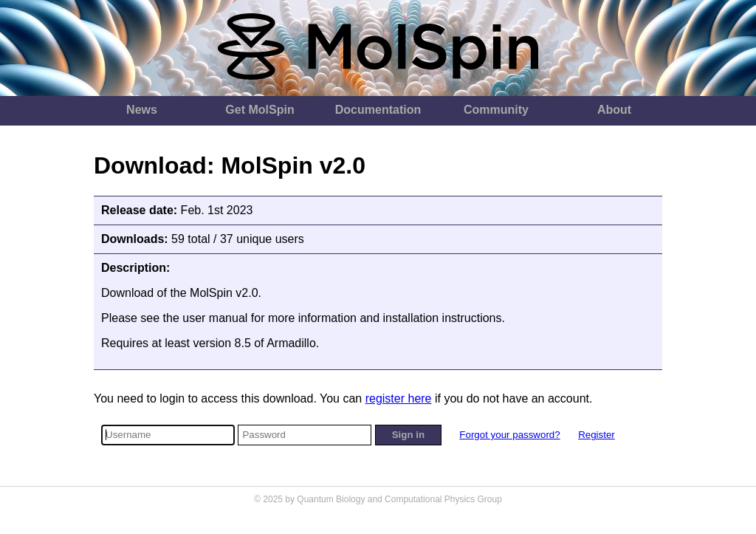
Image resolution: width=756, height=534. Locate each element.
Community (496, 110)
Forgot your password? (509, 435)
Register (597, 435)
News (142, 110)
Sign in (408, 435)
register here (399, 398)
